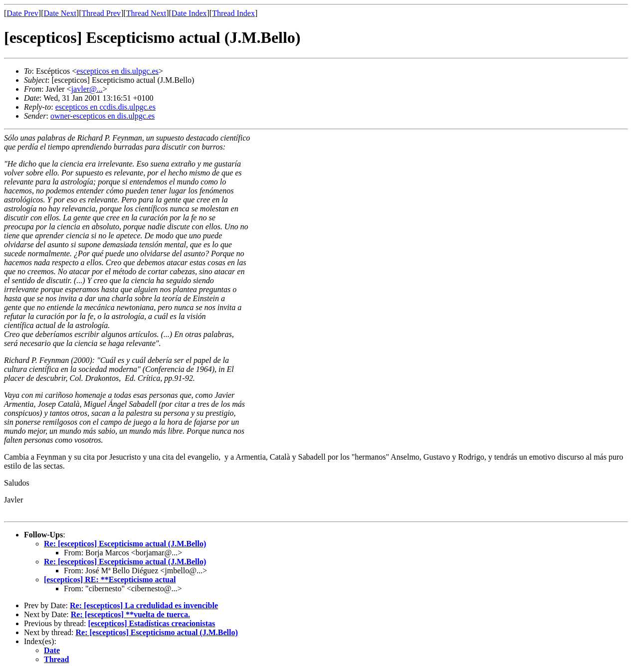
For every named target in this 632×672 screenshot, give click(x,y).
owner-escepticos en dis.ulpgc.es (103, 116)
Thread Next (146, 13)
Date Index (189, 13)
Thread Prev (101, 13)
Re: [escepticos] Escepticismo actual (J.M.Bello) (125, 544)
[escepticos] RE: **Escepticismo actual (110, 580)
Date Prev (22, 13)
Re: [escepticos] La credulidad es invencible (144, 605)
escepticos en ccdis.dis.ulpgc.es (105, 107)
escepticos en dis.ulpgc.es (117, 71)
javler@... (87, 89)
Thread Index (233, 13)
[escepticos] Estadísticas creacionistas (151, 623)
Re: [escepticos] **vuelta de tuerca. (130, 614)
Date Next (60, 13)
